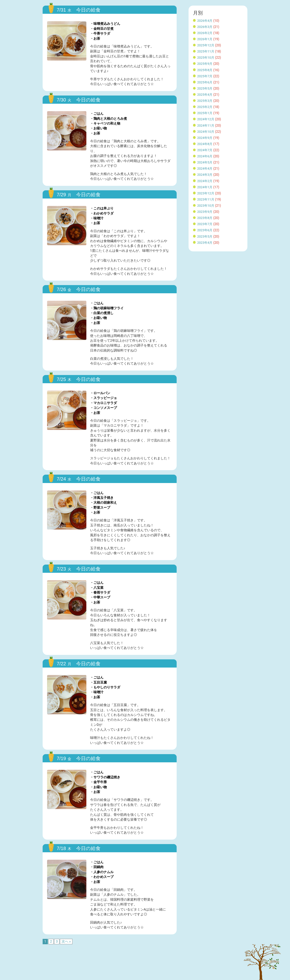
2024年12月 (206, 119)
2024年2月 (205, 181)
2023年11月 (206, 199)
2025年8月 (205, 70)
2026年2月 (205, 33)
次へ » (66, 941)
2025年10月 (206, 58)
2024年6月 (205, 156)
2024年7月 (205, 150)
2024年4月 (205, 169)
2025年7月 (205, 76)
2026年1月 (205, 39)
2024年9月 (205, 138)
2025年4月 (205, 95)
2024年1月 (205, 187)
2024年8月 (205, 144)
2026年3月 (205, 27)
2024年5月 (205, 162)
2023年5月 (205, 236)
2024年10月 (206, 132)
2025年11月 (206, 51)
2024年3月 (205, 175)
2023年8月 (205, 218)
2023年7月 (205, 224)
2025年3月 (205, 101)
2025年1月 (205, 113)
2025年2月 (205, 107)
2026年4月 (205, 21)
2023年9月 (205, 212)
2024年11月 (206, 126)
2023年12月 (206, 193)
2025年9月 (205, 64)
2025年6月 (205, 82)
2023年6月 (205, 230)
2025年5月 (205, 88)
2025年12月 (206, 45)
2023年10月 (206, 206)
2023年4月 (205, 243)
